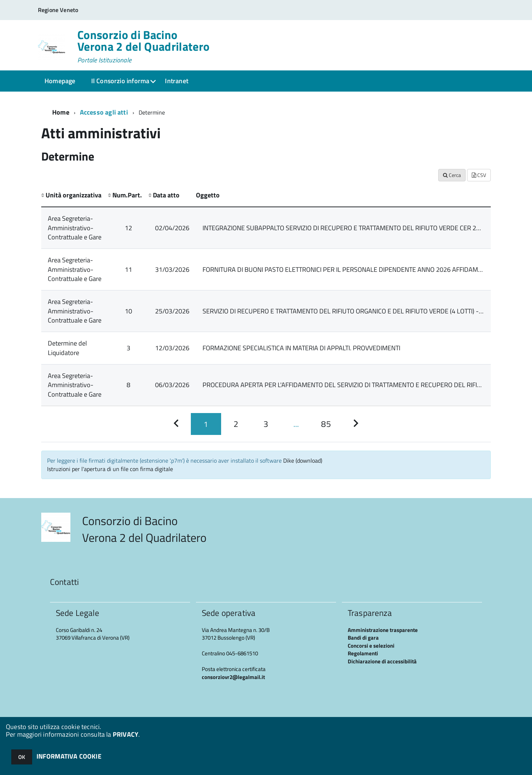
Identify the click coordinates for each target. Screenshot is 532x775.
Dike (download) (303, 460)
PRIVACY (126, 734)
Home (61, 112)
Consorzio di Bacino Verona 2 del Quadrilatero (143, 46)
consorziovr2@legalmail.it (233, 677)
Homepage (60, 81)
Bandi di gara (363, 638)
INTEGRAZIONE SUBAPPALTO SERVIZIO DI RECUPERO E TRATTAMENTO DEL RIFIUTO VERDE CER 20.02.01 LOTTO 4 (363, 228)
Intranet (176, 81)
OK (22, 757)
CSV (479, 175)
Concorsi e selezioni (371, 646)
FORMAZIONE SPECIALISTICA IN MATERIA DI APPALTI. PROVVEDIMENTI (301, 348)
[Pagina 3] (266, 424)
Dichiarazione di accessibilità (382, 661)
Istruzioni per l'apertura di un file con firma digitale (110, 469)
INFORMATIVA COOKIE (69, 756)
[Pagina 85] (326, 424)
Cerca (452, 175)
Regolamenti (363, 653)
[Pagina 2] (236, 424)
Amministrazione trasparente (383, 630)
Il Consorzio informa (120, 81)
